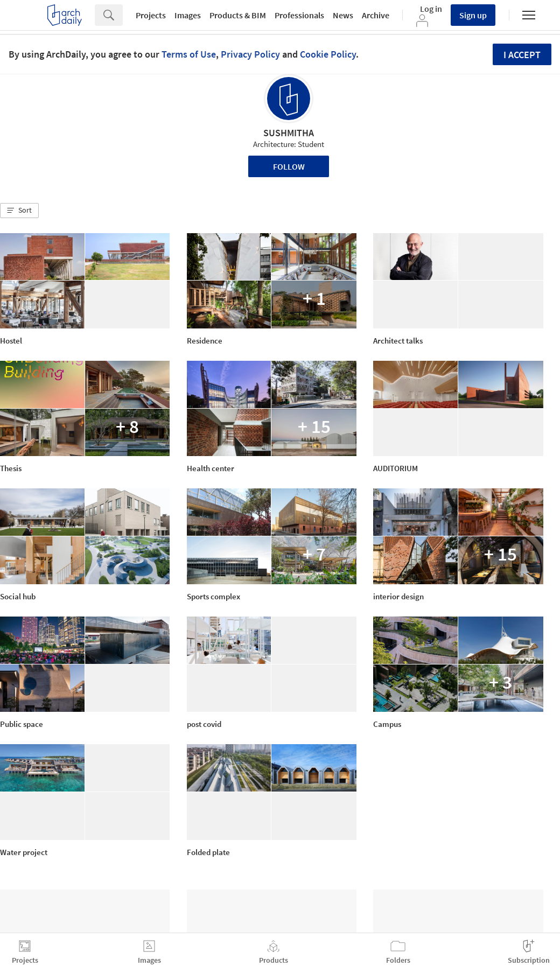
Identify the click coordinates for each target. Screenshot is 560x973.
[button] (19, 211)
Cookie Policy (328, 54)
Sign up (473, 15)
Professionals (299, 15)
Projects (151, 15)
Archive (376, 15)
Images (188, 15)
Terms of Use (189, 54)
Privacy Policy (250, 54)
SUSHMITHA (289, 133)
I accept (522, 55)
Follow (289, 166)
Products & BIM (238, 15)
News (343, 15)
